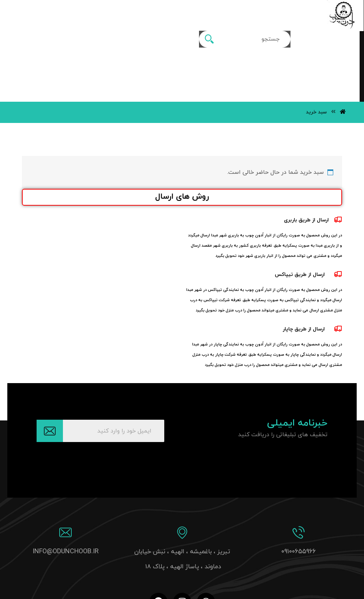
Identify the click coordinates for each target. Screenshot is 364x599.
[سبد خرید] (33, 14)
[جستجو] (100, 16)
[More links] (225, 12)
